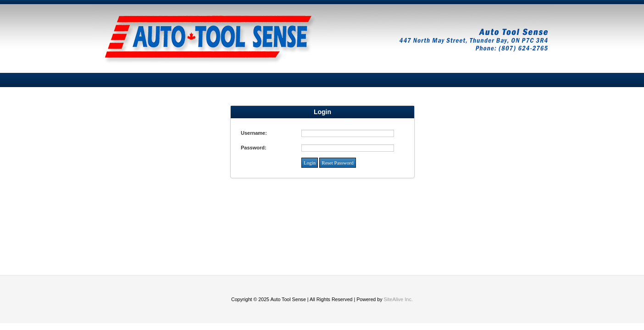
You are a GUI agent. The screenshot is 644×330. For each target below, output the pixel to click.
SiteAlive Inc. (398, 299)
